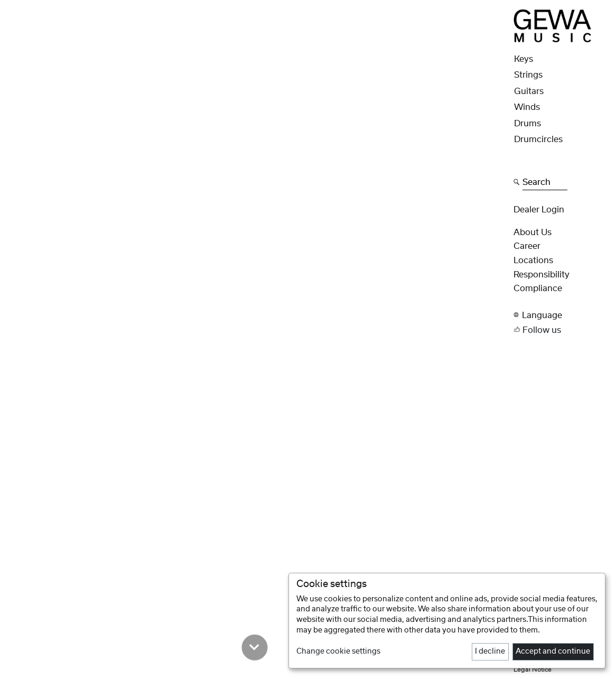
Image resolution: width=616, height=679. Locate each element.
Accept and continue (553, 652)
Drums (528, 124)
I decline (490, 652)
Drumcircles (538, 139)
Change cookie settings (338, 652)
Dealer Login (539, 210)
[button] (562, 315)
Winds (527, 107)
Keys (524, 59)
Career (527, 246)
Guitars (529, 91)
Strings (528, 75)
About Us (533, 232)
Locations (533, 261)
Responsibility (542, 275)
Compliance (538, 289)
